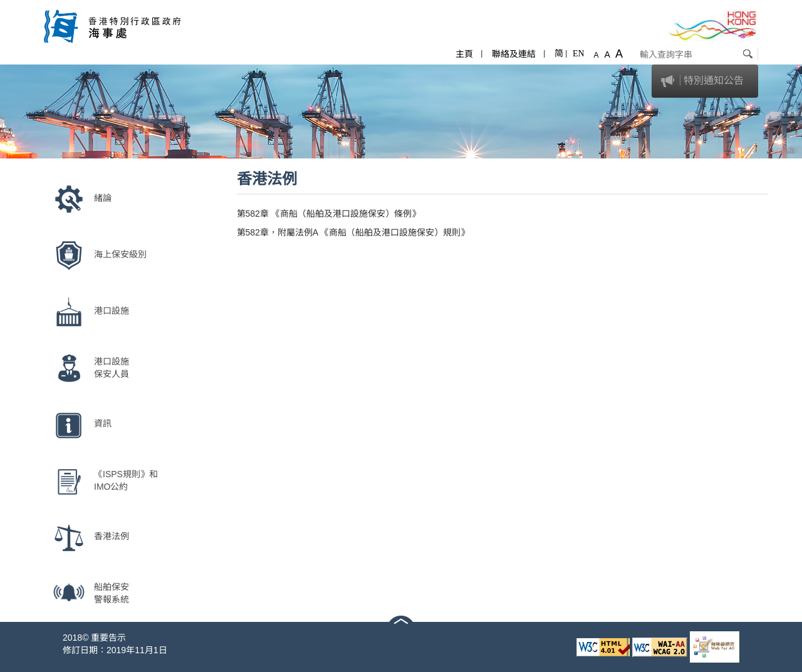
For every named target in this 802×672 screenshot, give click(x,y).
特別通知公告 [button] (714, 80)
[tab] (705, 81)
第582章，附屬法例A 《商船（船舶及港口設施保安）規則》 (353, 232)
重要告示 (108, 638)
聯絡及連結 (514, 54)
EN (579, 54)
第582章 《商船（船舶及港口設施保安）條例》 (329, 214)
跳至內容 (18, 6)
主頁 (464, 54)
